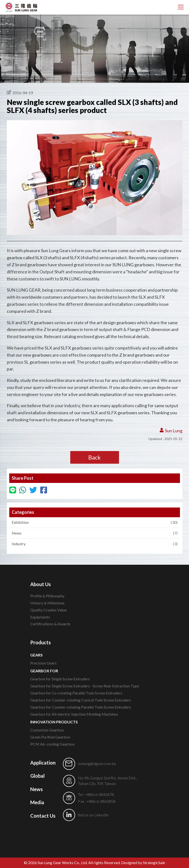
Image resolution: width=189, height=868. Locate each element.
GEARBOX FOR (44, 671)
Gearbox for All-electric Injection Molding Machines (74, 714)
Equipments (40, 617)
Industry (92, 544)
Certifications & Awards (50, 624)
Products (40, 642)
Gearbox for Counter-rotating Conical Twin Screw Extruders (81, 700)
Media (37, 802)
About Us (40, 584)
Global (37, 776)
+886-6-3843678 (99, 794)
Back (94, 457)
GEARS (36, 655)
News (92, 533)
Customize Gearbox (47, 730)
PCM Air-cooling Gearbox (52, 744)
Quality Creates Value (48, 610)
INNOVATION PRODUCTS (54, 722)
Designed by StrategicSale (143, 863)
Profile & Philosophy (47, 596)
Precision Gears (43, 663)
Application (43, 763)
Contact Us (43, 816)
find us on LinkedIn (93, 815)
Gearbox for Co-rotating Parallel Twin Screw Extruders (76, 693)
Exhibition (92, 522)
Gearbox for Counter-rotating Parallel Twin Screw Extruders (81, 707)
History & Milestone (47, 603)
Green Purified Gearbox (50, 737)
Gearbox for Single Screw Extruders (60, 679)
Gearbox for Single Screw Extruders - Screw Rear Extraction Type (85, 686)
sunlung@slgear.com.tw (97, 763)
